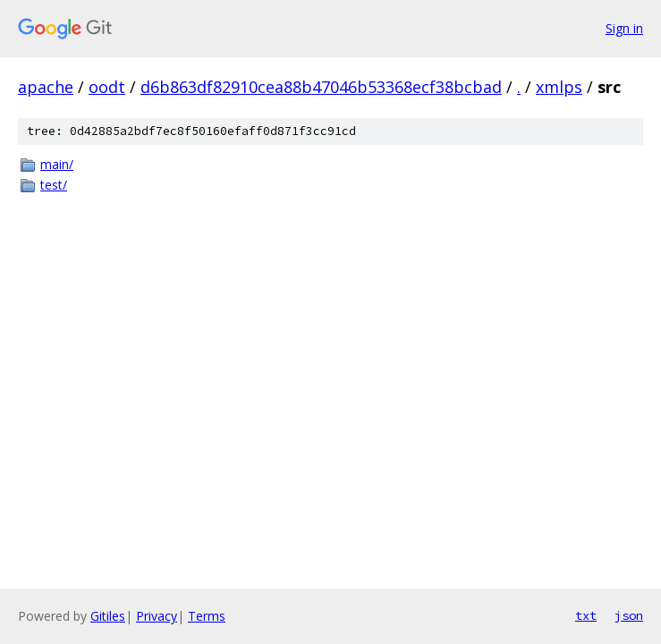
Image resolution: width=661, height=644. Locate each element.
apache (46, 87)
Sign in (624, 28)
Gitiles (108, 616)
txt (586, 615)
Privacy (157, 616)
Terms (207, 616)
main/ (57, 164)
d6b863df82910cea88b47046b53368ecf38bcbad (321, 87)
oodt (107, 87)
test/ (54, 185)
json (629, 615)
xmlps (559, 87)
